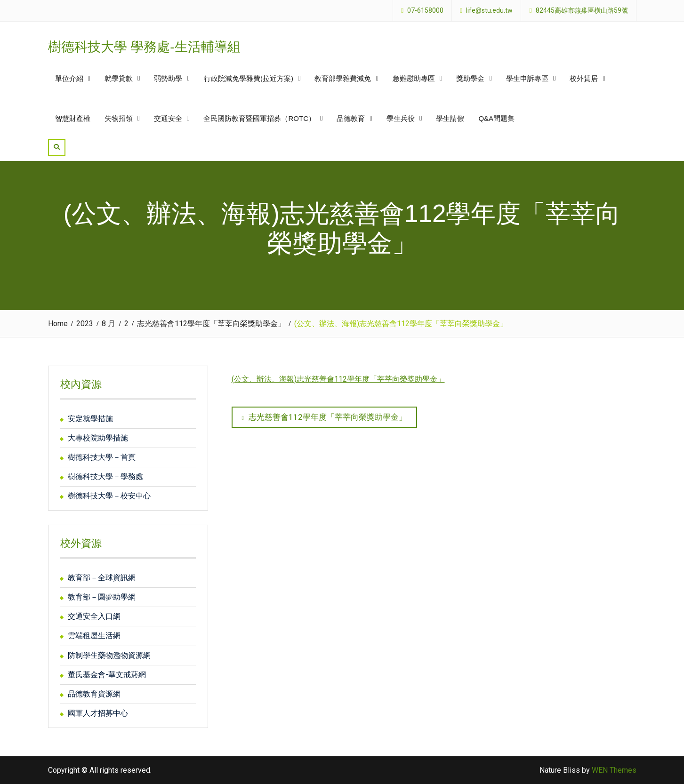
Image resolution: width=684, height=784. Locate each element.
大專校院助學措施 (98, 438)
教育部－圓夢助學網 (102, 597)
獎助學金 (470, 78)
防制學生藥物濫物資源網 (109, 655)
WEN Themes (614, 770)
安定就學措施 (90, 419)
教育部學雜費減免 (343, 78)
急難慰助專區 (414, 78)
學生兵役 (401, 118)
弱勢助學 (168, 78)
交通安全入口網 (94, 616)
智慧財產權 (73, 118)
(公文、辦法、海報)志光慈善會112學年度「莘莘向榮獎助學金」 (338, 379)
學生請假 (450, 118)
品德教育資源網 (94, 694)
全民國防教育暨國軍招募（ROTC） (259, 118)
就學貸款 (119, 78)
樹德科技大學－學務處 (105, 476)
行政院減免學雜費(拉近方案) (249, 78)
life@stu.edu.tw (489, 11)
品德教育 (351, 118)
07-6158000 (425, 11)
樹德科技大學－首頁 (102, 457)
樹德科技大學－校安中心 (109, 496)
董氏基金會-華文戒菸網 (107, 675)
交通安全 (168, 118)
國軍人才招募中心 (98, 713)
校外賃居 (584, 78)
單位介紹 (69, 78)
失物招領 (119, 118)
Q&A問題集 (496, 118)
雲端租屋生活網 (94, 636)
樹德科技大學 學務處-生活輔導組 (144, 47)
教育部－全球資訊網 (102, 578)
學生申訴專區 (527, 78)
